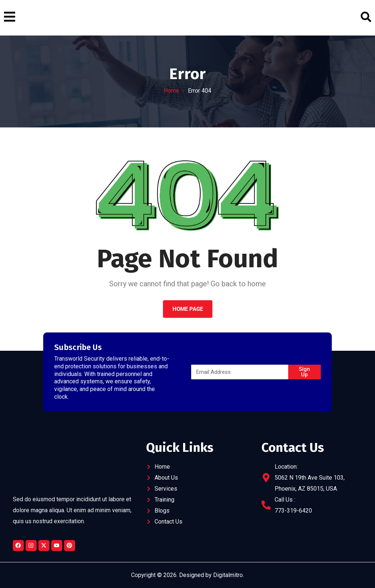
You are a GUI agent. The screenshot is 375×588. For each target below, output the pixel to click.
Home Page (188, 309)
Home (171, 91)
